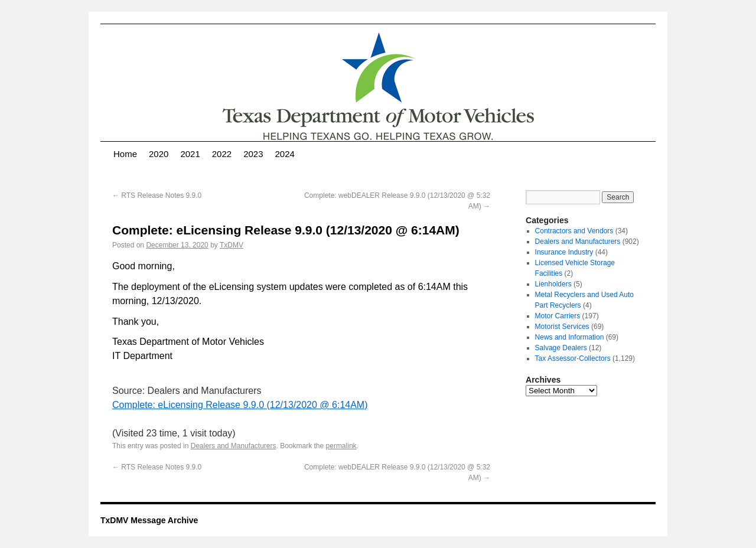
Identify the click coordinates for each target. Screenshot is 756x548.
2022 (222, 154)
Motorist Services (562, 327)
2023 (253, 154)
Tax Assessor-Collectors (573, 358)
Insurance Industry (564, 252)
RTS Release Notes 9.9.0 (157, 195)
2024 (285, 154)
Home (125, 154)
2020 (159, 154)
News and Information (570, 337)
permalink (341, 446)
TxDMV (232, 245)
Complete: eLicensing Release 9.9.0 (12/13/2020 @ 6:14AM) (240, 405)
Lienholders (553, 284)
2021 (190, 154)
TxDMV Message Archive (149, 520)
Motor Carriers (558, 316)
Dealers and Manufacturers (234, 446)
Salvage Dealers (561, 348)
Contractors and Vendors (574, 231)
